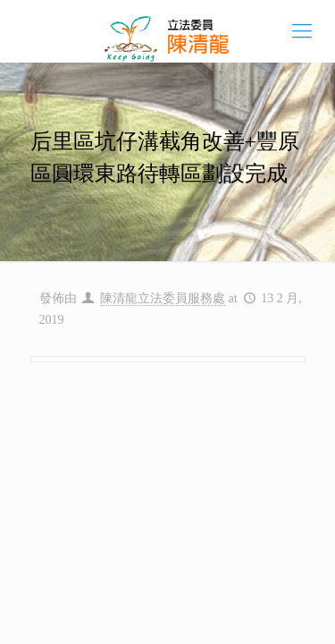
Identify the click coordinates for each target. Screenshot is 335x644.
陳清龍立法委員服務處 (163, 298)
